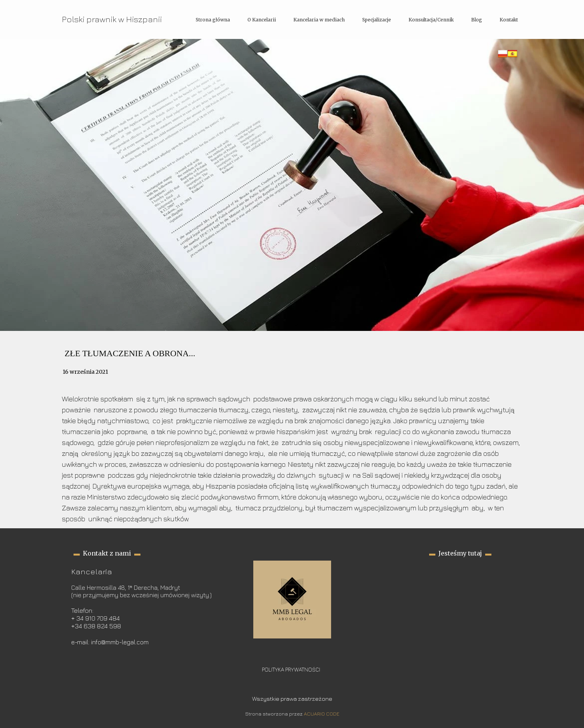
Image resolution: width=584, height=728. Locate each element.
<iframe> (460, 600)
